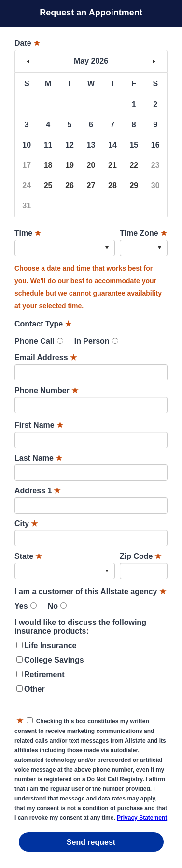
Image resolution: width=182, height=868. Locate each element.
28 (112, 185)
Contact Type (43, 324)
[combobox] (65, 248)
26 (70, 185)
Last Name (38, 458)
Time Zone (143, 233)
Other (35, 689)
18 (48, 165)
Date (27, 43)
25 (48, 185)
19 (70, 165)
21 (112, 165)
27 (91, 185)
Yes (21, 606)
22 (134, 165)
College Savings (54, 660)
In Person (92, 341)
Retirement (44, 674)
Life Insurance (50, 645)
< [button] (28, 61)
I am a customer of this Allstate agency (90, 591)
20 (91, 165)
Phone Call (35, 341)
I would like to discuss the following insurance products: (80, 627)
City (26, 523)
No (53, 606)
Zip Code (140, 556)
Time (28, 233)
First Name (39, 425)
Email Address (46, 358)
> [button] (154, 61)
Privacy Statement (142, 818)
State (28, 556)
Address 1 (37, 491)
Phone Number (46, 390)
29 (134, 185)
